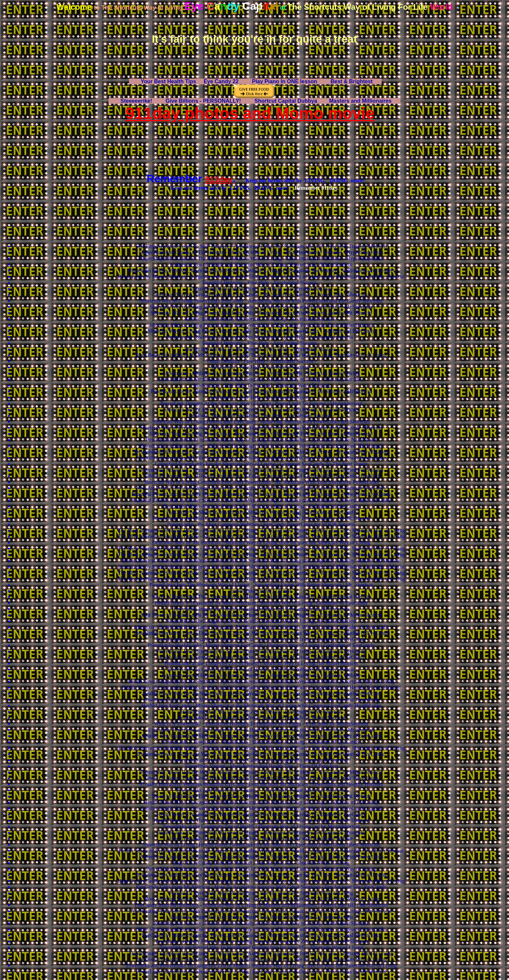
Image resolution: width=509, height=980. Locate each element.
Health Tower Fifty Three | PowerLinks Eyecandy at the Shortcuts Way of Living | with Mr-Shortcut (261, 820)
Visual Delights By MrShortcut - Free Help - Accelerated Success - (261, 289)
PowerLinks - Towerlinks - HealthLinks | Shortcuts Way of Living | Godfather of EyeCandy (261, 742)
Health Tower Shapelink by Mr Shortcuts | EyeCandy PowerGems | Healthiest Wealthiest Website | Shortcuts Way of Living (261, 681)
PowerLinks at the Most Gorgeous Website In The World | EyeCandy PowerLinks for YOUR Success (261, 518)
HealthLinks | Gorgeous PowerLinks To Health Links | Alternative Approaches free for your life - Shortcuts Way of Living (261, 953)
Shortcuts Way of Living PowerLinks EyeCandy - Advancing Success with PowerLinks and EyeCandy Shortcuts (261, 301)
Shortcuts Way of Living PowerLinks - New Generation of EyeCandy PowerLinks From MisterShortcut (261, 325)
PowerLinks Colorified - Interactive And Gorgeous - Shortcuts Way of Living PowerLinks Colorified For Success (261, 470)
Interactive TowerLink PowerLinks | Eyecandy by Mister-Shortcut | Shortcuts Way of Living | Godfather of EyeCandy (261, 627)
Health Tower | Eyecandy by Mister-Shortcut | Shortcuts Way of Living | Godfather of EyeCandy (261, 657)
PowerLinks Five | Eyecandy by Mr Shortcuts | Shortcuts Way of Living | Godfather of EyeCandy (261, 651)
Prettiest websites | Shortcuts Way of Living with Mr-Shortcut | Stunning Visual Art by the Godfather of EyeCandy (261, 754)
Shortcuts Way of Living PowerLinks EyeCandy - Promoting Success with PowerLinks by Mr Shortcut (261, 313)
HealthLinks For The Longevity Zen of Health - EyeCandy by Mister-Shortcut (261, 718)
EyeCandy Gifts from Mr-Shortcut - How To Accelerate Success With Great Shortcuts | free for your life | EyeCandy (261, 887)
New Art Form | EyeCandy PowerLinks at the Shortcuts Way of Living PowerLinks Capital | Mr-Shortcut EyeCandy (261, 488)
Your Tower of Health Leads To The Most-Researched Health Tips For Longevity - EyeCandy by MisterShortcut (261, 615)
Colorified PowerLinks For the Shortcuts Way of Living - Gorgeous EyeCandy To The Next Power (261, 464)
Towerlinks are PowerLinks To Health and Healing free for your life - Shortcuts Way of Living (261, 947)
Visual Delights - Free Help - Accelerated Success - (261, 361)
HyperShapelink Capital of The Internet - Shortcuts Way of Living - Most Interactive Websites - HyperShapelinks (261, 252)
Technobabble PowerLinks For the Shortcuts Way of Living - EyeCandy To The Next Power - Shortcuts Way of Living (261, 452)
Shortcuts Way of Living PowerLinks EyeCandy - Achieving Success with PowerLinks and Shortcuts (261, 422)
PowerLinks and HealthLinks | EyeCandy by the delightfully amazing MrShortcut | (261, 760)
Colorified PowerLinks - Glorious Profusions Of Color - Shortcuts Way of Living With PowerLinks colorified (261, 476)
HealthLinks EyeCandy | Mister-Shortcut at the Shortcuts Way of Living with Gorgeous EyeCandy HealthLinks (261, 706)
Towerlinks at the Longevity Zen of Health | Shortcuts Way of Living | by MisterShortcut (261, 621)
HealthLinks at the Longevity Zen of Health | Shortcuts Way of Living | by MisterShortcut (261, 663)
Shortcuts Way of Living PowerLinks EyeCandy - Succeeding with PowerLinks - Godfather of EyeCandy (261, 331)
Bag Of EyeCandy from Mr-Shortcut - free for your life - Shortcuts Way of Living (261, 863)
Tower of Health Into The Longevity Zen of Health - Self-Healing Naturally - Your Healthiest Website (261, 597)
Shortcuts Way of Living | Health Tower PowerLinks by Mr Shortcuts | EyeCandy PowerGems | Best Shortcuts (261, 845)
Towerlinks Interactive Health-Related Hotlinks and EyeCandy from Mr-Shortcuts (261, 609)
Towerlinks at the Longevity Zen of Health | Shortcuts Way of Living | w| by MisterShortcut (261, 826)
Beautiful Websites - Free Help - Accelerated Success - (261, 283)
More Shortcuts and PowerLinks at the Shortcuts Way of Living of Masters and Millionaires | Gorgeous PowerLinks (261, 929)
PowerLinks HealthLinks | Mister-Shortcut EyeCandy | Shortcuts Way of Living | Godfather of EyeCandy (261, 645)
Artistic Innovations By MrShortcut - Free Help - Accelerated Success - (261, 319)
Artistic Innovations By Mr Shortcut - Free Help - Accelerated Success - (261, 349)
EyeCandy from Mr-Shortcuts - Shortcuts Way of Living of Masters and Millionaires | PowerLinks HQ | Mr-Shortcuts (261, 905)
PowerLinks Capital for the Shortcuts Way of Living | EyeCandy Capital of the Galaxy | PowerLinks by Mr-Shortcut (261, 971)
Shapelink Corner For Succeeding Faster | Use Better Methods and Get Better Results (261, 917)
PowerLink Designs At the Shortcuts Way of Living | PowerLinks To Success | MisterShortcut (261, 403)
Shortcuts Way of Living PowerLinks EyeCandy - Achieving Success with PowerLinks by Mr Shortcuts (261, 307)
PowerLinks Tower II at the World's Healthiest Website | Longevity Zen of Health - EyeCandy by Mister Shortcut (261, 772)
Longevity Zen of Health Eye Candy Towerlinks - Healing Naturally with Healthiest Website (261, 675)
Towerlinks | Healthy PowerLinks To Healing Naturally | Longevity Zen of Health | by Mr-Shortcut (261, 941)
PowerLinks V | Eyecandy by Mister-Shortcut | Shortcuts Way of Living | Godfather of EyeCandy (261, 639)
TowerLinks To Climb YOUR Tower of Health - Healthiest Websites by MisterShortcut (261, 669)
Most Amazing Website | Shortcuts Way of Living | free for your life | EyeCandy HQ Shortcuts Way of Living (261, 899)
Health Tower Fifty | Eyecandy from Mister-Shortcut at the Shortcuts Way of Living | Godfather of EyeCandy (261, 802)
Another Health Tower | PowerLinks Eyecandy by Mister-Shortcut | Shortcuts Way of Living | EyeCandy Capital (261, 808)
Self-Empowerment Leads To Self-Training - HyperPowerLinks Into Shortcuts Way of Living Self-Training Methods (261, 246)
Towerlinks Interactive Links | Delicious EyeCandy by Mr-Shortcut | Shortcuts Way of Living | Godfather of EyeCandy (261, 633)
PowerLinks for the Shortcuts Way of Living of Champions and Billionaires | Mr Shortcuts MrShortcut (261, 391)
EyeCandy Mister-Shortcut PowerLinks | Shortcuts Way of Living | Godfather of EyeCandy (261, 506)
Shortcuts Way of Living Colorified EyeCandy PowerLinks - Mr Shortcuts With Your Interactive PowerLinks (261, 482)
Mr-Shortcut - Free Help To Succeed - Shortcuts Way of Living (261, 385)
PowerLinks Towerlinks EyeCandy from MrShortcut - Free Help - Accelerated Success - (261, 337)
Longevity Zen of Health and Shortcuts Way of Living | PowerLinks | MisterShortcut (261, 264)
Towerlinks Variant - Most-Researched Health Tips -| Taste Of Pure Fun (261, 766)
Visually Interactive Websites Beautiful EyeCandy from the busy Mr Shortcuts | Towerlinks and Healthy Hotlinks (261, 784)
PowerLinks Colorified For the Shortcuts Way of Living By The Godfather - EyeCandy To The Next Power (261, 440)
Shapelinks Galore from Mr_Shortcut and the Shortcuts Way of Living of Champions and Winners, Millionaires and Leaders (261, 270)
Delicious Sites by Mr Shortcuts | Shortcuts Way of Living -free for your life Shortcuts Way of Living (261, 542)
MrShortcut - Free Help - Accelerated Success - (261, 367)
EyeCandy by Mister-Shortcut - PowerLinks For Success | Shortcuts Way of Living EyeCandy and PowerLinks (261, 935)
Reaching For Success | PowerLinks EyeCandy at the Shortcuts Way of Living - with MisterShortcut (261, 923)
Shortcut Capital (286, 101)
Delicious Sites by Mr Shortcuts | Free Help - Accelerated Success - (261, 415)
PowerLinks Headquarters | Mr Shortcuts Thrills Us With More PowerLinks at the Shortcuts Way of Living (261, 869)
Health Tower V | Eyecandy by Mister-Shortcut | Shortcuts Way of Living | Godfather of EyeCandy (261, 603)
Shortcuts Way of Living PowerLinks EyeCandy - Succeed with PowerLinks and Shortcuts (261, 409)
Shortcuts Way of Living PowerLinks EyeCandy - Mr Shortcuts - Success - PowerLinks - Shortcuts (261, 295)
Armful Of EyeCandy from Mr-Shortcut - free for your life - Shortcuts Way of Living (261, 893)
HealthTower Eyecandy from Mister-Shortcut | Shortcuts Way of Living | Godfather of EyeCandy (261, 814)
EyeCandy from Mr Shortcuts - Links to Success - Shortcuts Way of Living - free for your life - (261, 379)
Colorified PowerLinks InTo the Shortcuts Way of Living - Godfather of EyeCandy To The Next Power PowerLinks (261, 458)
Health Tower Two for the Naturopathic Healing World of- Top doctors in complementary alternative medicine (261, 693)
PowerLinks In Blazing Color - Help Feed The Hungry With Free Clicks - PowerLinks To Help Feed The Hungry (261, 446)
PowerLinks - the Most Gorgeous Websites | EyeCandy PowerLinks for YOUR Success (261, 524)
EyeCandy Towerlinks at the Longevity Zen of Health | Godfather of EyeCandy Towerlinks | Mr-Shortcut (261, 730)
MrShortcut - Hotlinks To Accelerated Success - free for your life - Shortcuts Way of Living (261, 373)
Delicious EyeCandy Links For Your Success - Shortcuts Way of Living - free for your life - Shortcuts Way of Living (261, 875)
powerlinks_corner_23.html (261, 591)
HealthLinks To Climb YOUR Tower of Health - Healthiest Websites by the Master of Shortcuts (261, 832)
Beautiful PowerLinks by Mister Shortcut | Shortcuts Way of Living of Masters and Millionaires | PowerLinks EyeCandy (261, 494)
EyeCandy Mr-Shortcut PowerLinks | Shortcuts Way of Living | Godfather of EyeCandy (261, 512)
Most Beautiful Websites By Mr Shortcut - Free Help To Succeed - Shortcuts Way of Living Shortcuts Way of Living (261, 355)
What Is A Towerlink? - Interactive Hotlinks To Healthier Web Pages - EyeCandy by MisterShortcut (261, 724)
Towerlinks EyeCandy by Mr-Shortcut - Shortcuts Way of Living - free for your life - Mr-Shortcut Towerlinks (261, 699)
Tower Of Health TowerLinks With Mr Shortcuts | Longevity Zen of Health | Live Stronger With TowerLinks (261, 778)
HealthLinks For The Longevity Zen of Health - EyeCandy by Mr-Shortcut (261, 712)
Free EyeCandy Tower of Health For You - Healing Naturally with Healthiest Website (261, 838)
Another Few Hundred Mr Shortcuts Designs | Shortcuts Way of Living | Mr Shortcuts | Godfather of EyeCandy (261, 736)
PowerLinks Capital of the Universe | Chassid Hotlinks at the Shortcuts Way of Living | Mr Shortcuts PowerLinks (261, 857)
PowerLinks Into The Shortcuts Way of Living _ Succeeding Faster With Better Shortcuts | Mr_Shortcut (261, 585)
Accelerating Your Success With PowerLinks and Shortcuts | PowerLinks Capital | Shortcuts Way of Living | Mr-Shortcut (261, 911)
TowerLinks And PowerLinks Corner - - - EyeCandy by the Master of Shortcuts (261, 790)
